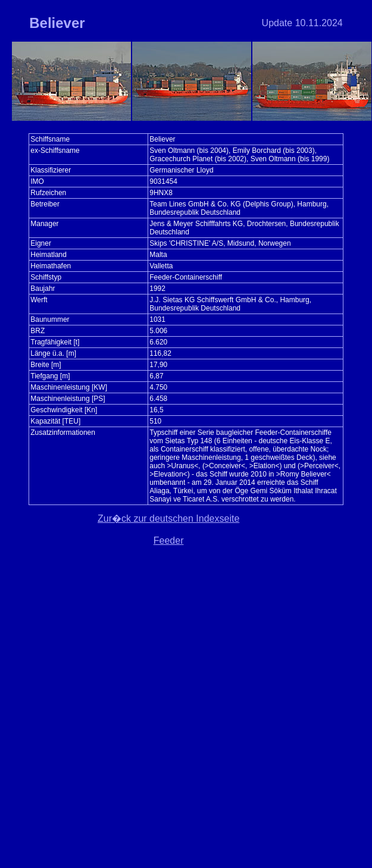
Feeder (169, 540)
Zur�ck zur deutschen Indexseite (168, 518)
